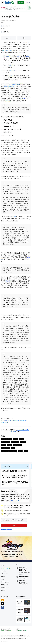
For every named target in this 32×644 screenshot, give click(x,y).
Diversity (3, 590)
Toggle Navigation (2, 2)
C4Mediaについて (6, 588)
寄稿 (2, 579)
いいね (10, 38)
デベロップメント (8, 466)
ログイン (4, 571)
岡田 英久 (7, 32)
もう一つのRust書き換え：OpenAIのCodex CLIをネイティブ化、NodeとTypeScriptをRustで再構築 (15, 483)
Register (21, 2)
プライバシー (4, 641)
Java (20, 451)
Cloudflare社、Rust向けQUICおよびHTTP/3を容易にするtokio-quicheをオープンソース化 (15, 471)
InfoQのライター (6, 582)
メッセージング (5, 448)
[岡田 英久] (2, 32)
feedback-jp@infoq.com (6, 630)
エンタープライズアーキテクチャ (9, 451)
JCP (13, 448)
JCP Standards (17, 445)
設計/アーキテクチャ (6, 439)
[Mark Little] (2, 26)
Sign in (28, 2)
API (26, 451)
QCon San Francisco (22, 581)
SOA (9, 445)
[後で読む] (24, 38)
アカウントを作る (6, 568)
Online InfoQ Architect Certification (23, 569)
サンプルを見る (16, 501)
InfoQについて (5, 585)
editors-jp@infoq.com (22, 630)
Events (3, 577)
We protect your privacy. (7, 529)
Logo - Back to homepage (10, 2)
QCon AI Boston (24, 577)
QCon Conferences (6, 574)
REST (22, 439)
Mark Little (7, 26)
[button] (14, 526)
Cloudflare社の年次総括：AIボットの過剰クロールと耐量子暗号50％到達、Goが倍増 (15, 477)
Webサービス (15, 442)
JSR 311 (23, 442)
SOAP (4, 445)
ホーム (3, 565)
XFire (16, 439)
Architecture (6, 442)
